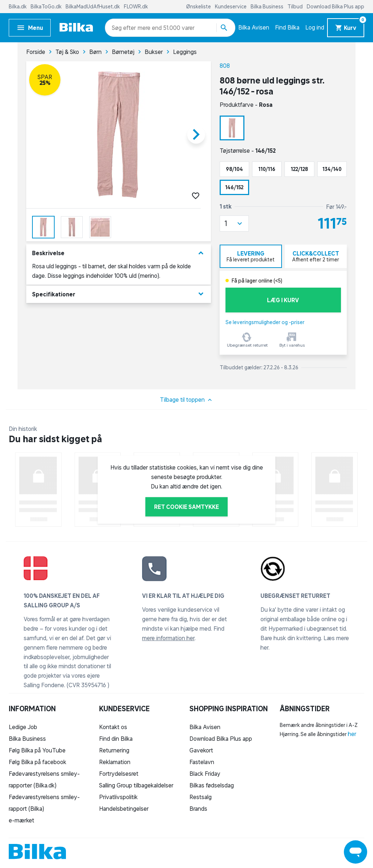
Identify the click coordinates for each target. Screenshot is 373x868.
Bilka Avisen (254, 27)
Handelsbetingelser (124, 809)
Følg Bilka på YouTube (37, 750)
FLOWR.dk (136, 7)
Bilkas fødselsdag (212, 785)
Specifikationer (119, 294)
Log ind (315, 27)
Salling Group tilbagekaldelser (136, 785)
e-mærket (21, 820)
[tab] (251, 256)
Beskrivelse (119, 253)
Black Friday (205, 774)
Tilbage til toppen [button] (187, 400)
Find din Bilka (116, 739)
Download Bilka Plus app (335, 7)
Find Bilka (287, 27)
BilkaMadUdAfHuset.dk (93, 7)
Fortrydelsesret (119, 774)
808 (225, 66)
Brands (198, 809)
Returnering (114, 750)
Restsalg (201, 797)
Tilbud (296, 7)
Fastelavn (202, 762)
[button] (234, 223)
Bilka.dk (18, 7)
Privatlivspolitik (118, 797)
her (352, 734)
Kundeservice (231, 7)
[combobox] (125, 28)
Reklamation (115, 762)
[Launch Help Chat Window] (356, 852)
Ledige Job (23, 727)
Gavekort (201, 750)
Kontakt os (113, 727)
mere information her (168, 638)
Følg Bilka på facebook (38, 762)
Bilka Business (268, 7)
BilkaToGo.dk (47, 7)
